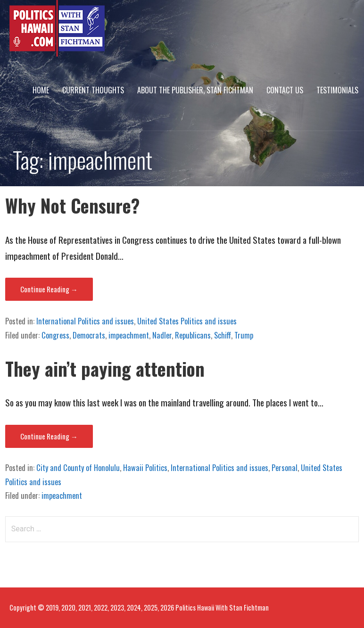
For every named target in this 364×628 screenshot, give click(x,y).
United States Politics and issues (187, 321)
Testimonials (337, 90)
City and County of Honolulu (78, 468)
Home (41, 90)
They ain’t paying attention (105, 368)
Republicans (193, 335)
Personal (285, 468)
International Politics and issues (85, 321)
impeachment (129, 335)
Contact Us (285, 90)
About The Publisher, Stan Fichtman (195, 90)
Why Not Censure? (72, 205)
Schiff (223, 335)
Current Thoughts (93, 90)
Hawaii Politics (145, 468)
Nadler (162, 335)
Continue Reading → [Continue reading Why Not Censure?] (49, 289)
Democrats (89, 335)
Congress (55, 335)
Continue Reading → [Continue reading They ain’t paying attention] (49, 436)
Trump (244, 335)
